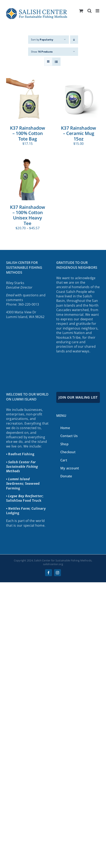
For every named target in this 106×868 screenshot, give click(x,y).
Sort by (42, 40)
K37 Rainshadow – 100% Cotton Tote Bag (27, 133)
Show (42, 52)
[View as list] (56, 62)
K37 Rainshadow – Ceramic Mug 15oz (78, 133)
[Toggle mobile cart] (81, 11)
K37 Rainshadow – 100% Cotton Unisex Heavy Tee (27, 215)
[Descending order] (74, 40)
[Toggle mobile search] (89, 11)
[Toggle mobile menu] (98, 11)
